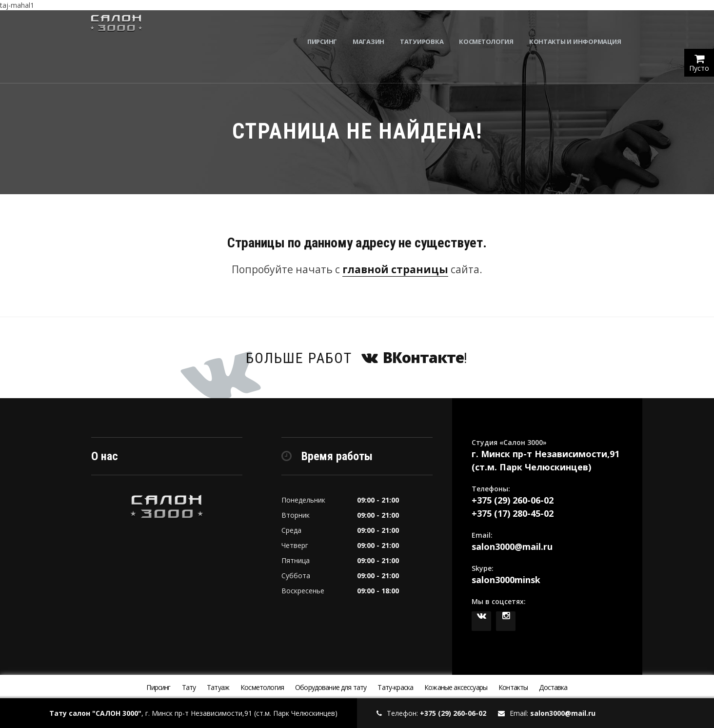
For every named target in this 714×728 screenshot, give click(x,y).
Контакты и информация (581, 29)
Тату (189, 687)
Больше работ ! (357, 357)
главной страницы (395, 269)
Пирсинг (327, 29)
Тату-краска (395, 687)
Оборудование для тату (331, 687)
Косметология (492, 29)
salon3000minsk (506, 580)
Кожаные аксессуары (456, 687)
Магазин (374, 29)
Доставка (553, 687)
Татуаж (218, 687)
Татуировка (427, 29)
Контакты (513, 687)
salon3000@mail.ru (512, 546)
